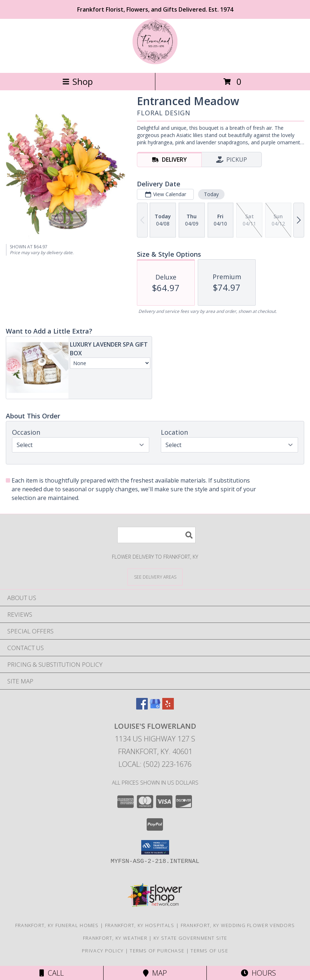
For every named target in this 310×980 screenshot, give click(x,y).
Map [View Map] (155, 973)
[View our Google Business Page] (155, 707)
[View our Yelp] (168, 707)
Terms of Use (209, 951)
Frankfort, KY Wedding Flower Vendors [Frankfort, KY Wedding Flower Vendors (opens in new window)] (238, 925)
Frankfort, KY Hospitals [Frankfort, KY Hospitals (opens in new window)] (140, 925)
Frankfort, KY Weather (115, 938)
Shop (77, 81)
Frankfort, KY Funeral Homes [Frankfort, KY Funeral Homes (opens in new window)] (57, 925)
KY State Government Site (190, 938)
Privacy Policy (103, 951)
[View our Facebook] (142, 707)
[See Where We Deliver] (155, 577)
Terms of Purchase (157, 951)
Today (211, 194)
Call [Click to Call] (52, 973)
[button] (155, 847)
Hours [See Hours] (258, 973)
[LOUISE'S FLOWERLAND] (155, 62)
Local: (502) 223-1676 (155, 764)
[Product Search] (156, 535)
